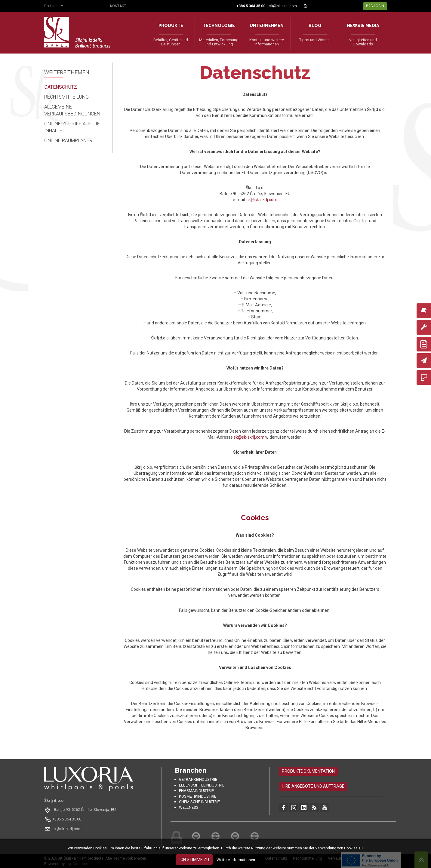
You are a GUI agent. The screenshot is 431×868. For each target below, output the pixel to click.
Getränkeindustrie (198, 779)
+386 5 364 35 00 (67, 819)
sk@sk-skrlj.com (283, 6)
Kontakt (118, 6)
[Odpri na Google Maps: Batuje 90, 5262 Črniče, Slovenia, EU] (81, 810)
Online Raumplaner (68, 141)
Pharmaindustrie (196, 791)
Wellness (189, 807)
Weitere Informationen (236, 860)
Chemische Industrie (199, 802)
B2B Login (375, 6)
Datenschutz (61, 87)
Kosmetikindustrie (198, 796)
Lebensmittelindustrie (202, 785)
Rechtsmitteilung (66, 97)
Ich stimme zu (194, 860)
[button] (55, 7)
